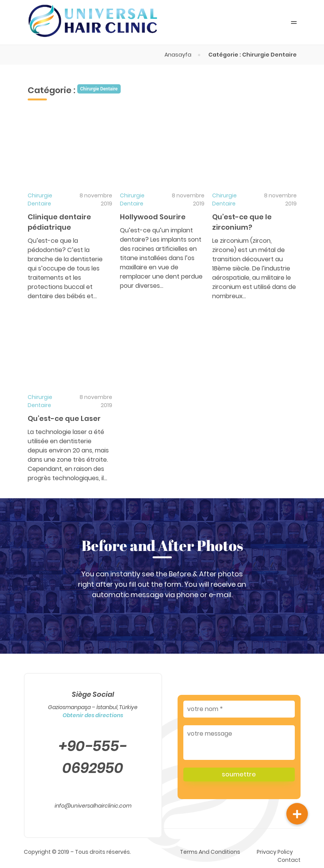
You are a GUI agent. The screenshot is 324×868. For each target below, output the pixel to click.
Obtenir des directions (93, 715)
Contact (289, 860)
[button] (297, 814)
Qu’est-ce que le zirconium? (242, 222)
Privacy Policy (275, 852)
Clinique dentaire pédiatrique (59, 222)
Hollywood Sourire (153, 217)
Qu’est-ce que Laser (64, 418)
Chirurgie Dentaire (40, 199)
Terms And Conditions (210, 852)
